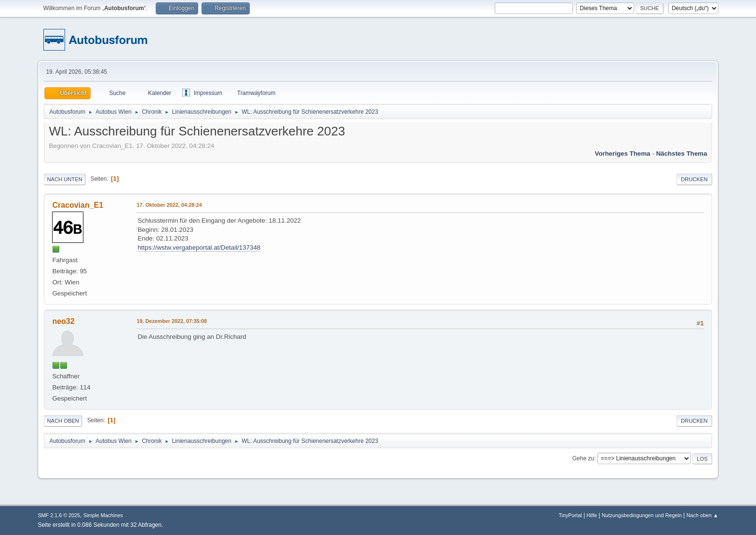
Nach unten (64, 179)
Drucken (694, 179)
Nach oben (63, 421)
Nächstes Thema (682, 154)
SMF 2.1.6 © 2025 (59, 515)
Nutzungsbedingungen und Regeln (642, 515)
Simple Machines (103, 515)
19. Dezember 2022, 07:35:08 (172, 321)
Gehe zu (583, 458)
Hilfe (592, 515)
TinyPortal (570, 515)
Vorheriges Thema (622, 154)
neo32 (63, 321)
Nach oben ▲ (702, 515)
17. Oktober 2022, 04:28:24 (169, 205)
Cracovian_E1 (78, 205)
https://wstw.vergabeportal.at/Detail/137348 (199, 247)
